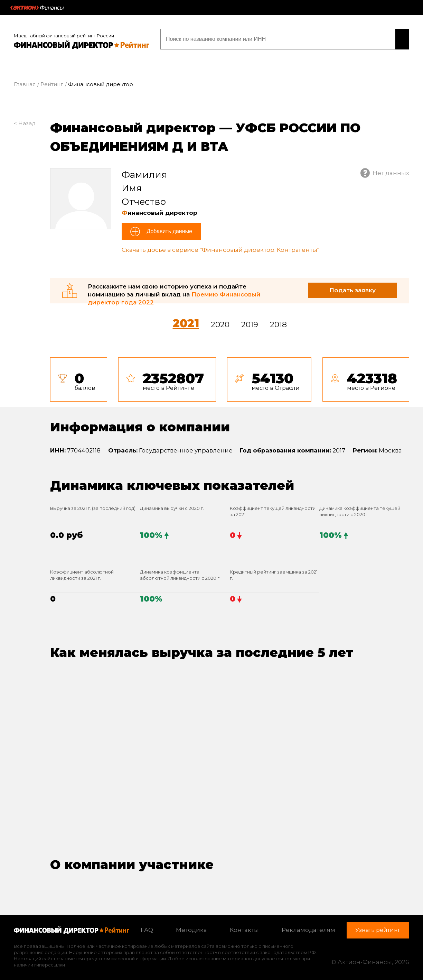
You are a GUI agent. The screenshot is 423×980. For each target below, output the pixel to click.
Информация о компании (140, 423)
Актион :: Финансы (37, 8)
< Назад (25, 120)
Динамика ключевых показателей (172, 482)
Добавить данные (169, 228)
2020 (220, 321)
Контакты (244, 926)
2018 (278, 321)
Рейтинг (52, 81)
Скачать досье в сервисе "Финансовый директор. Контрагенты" (220, 246)
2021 (186, 319)
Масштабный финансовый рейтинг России (64, 32)
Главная (25, 81)
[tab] (230, 376)
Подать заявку (352, 286)
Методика (191, 926)
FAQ (147, 926)
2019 (250, 321)
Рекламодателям (308, 926)
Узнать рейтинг (365, 37)
